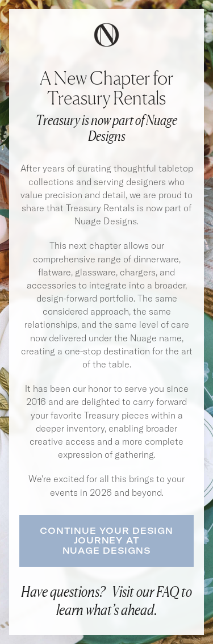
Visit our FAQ (145, 591)
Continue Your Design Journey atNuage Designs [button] (106, 541)
